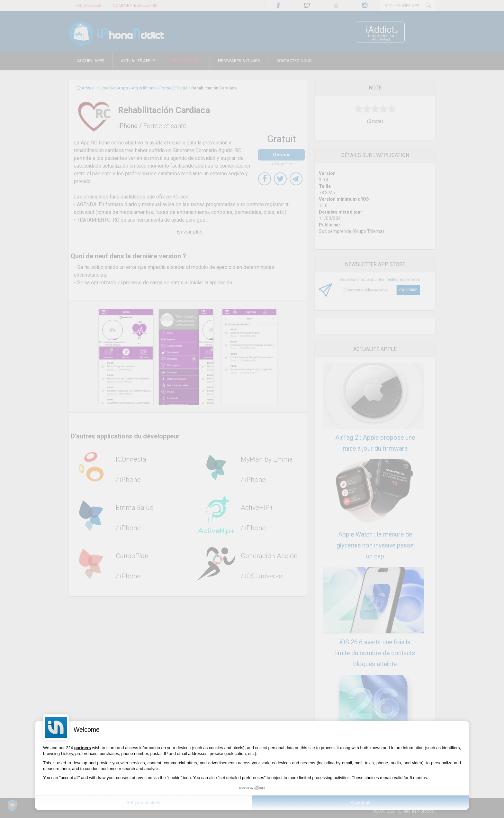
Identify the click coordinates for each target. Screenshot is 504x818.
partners (83, 748)
